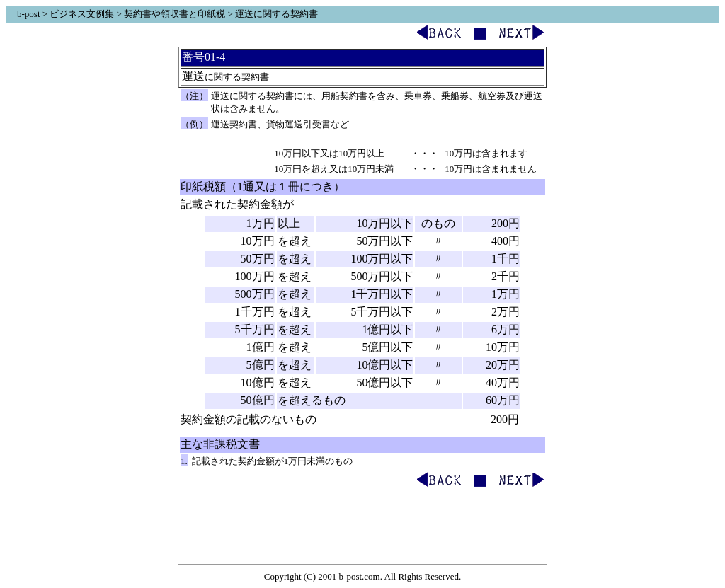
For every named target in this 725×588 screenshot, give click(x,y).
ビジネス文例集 (82, 14)
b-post (29, 14)
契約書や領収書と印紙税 (175, 14)
